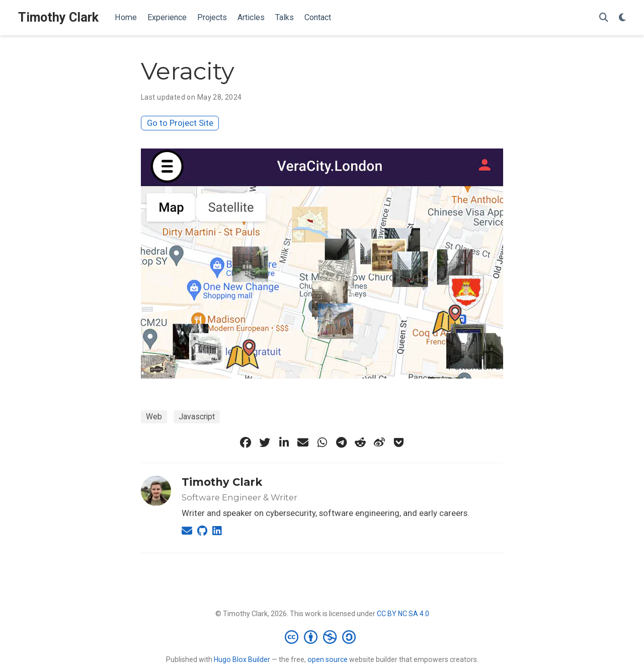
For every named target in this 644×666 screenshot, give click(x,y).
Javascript (197, 417)
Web (154, 417)
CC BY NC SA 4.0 (403, 614)
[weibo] (379, 442)
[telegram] (341, 442)
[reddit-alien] (360, 442)
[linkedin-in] (284, 442)
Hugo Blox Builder (242, 659)
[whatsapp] (322, 442)
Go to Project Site (180, 123)
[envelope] (303, 442)
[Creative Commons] (322, 637)
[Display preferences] (622, 18)
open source (328, 659)
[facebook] (246, 442)
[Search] (604, 18)
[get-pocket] (398, 442)
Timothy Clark (58, 17)
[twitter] (265, 442)
